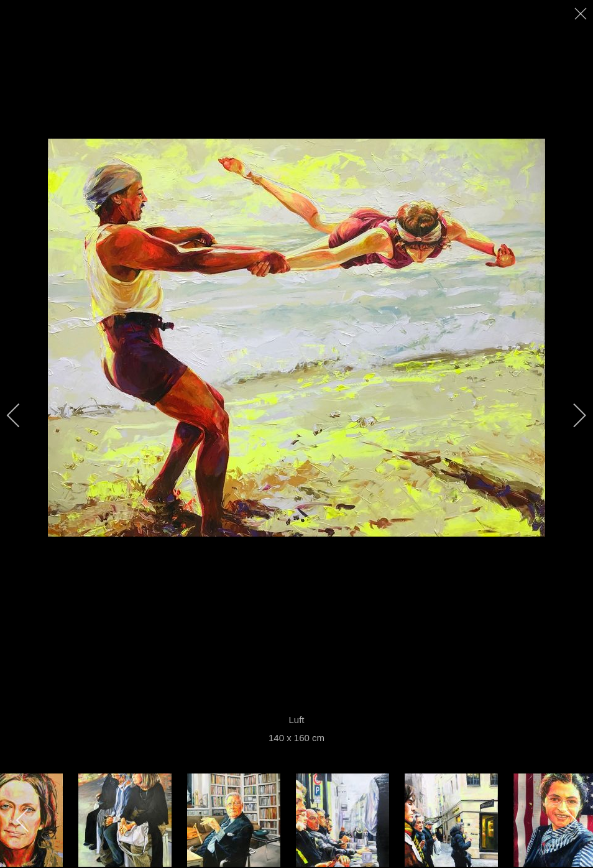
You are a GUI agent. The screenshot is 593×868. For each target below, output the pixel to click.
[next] (571, 415)
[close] (582, 14)
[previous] (22, 415)
